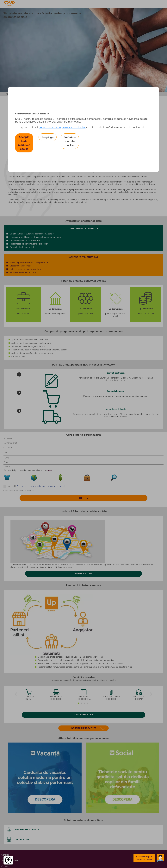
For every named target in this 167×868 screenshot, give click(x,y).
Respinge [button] (48, 137)
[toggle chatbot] (149, 858)
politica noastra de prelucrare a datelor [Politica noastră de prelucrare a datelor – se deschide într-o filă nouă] (62, 127)
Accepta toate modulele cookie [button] (24, 143)
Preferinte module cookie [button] (70, 141)
